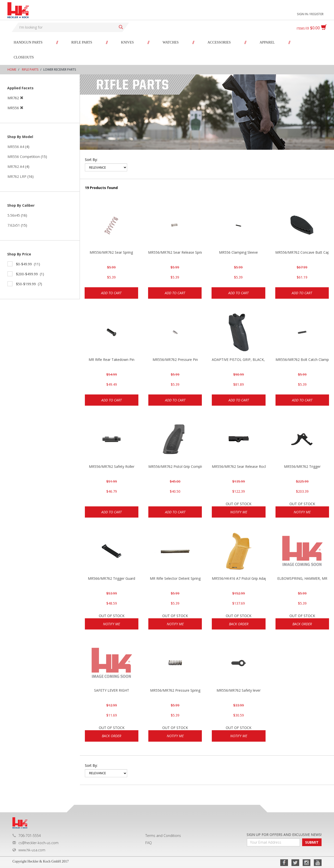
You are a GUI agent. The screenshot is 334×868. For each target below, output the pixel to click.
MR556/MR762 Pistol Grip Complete (175, 466)
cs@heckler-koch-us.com (35, 843)
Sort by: (91, 160)
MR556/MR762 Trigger (302, 466)
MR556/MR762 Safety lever (239, 690)
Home (12, 70)
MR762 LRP (17, 176)
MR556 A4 (16, 147)
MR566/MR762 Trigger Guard (111, 578)
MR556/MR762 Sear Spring (111, 252)
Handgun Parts (28, 42)
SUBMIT (312, 842)
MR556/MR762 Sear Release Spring (175, 252)
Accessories (219, 42)
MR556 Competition (24, 157)
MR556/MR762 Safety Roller (112, 466)
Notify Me (239, 512)
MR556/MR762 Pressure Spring (175, 690)
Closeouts (24, 57)
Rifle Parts (82, 42)
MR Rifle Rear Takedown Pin (111, 360)
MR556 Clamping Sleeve (238, 252)
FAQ (149, 843)
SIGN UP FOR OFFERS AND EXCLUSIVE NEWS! (284, 835)
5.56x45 (14, 215)
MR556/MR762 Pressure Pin (175, 360)
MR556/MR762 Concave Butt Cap (302, 252)
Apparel (267, 42)
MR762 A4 (16, 167)
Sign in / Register (310, 14)
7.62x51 (14, 225)
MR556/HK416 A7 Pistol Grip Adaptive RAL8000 (239, 578)
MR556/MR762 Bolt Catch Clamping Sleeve (302, 360)
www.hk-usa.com (29, 850)
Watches (171, 42)
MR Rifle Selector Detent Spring (175, 578)
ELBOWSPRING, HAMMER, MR (302, 578)
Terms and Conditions (163, 836)
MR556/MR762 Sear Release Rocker (239, 466)
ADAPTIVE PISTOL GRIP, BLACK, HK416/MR (239, 360)
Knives (127, 42)
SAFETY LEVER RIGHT (112, 690)
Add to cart (111, 293)
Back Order (239, 624)
